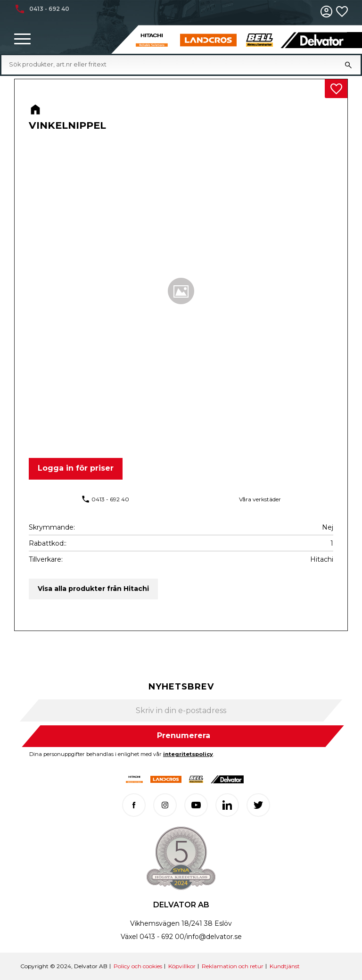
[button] (22, 39)
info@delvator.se (214, 937)
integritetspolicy (188, 754)
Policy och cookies (138, 966)
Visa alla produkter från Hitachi (93, 589)
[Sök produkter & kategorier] (173, 65)
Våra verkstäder (260, 499)
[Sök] (348, 65)
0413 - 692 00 (162, 937)
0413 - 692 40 (110, 499)
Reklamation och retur (233, 966)
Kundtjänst (285, 966)
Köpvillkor (182, 966)
